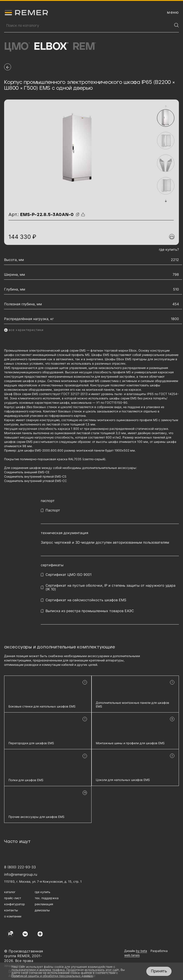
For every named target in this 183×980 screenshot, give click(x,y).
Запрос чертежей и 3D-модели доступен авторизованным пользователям (105, 542)
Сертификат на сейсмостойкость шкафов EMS (86, 600)
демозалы (42, 910)
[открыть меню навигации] (173, 12)
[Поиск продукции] (88, 26)
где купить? (169, 249)
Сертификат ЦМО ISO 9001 (69, 575)
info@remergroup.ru (21, 874)
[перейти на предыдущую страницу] (8, 67)
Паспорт (53, 510)
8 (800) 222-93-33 (20, 867)
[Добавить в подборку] (172, 237)
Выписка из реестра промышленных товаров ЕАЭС (90, 611)
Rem (84, 47)
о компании (13, 916)
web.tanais (132, 955)
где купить (42, 892)
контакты (11, 910)
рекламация (44, 904)
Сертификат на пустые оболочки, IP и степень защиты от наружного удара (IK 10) (110, 587)
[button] (166, 107)
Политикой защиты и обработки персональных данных (52, 976)
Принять (159, 971)
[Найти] (176, 25)
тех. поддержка (47, 898)
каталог (10, 892)
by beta (141, 951)
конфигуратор (15, 904)
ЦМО (17, 47)
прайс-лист (13, 898)
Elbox (51, 47)
